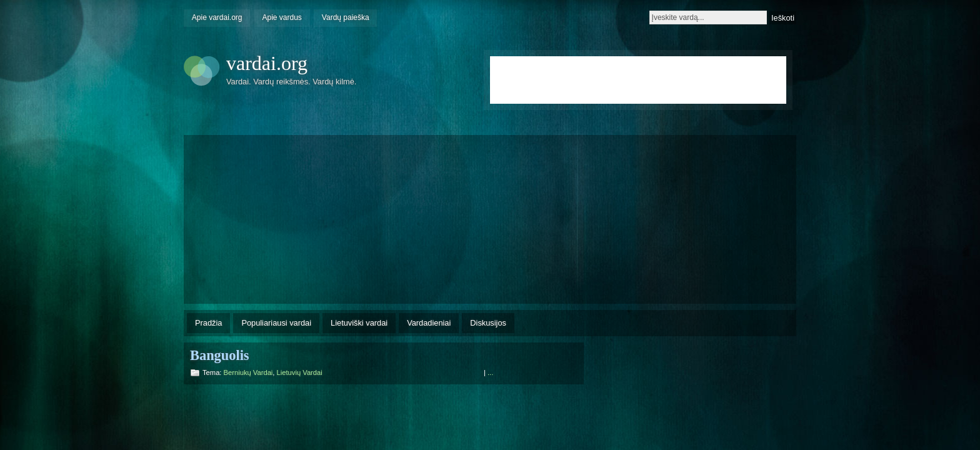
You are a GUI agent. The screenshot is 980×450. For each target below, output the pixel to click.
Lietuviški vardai (359, 323)
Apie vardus (282, 17)
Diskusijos (488, 323)
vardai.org (267, 63)
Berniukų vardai (248, 372)
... (490, 372)
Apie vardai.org (217, 17)
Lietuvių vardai (300, 372)
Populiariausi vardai (276, 323)
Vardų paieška (346, 17)
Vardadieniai (429, 323)
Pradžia (208, 323)
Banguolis (220, 355)
